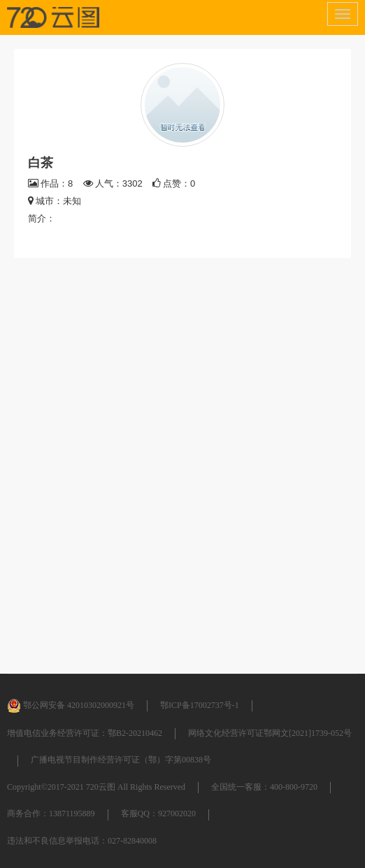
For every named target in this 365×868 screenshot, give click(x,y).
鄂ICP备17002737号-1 (200, 705)
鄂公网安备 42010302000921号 (71, 705)
